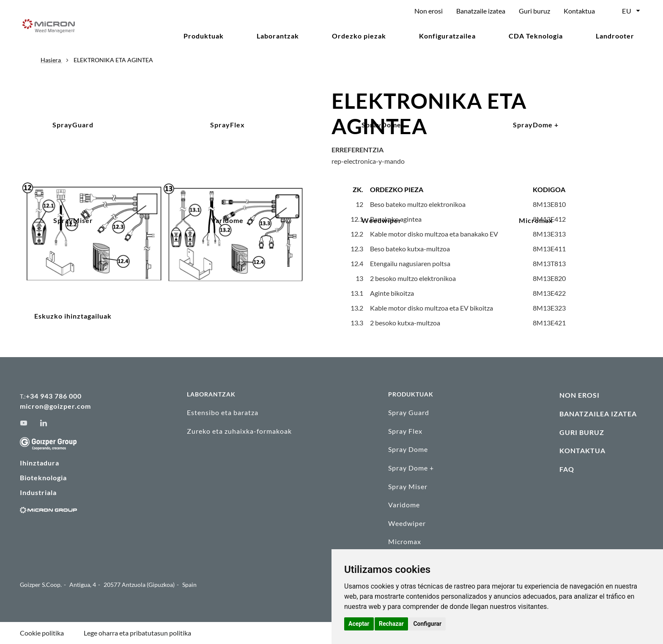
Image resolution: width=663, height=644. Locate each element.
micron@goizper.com (55, 406)
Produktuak (204, 36)
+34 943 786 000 (54, 396)
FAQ (567, 469)
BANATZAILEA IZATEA (598, 414)
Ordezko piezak (359, 36)
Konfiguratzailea (447, 36)
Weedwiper (407, 523)
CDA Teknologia (536, 36)
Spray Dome (408, 449)
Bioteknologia (43, 477)
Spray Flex (405, 431)
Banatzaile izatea (481, 11)
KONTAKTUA (582, 450)
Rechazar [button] (391, 624)
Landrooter (615, 36)
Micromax (405, 541)
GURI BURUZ (582, 432)
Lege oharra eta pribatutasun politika (137, 633)
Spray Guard (409, 412)
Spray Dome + (411, 468)
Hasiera (51, 60)
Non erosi (429, 11)
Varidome (404, 505)
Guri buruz (534, 11)
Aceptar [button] (359, 624)
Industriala (38, 492)
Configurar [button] (427, 624)
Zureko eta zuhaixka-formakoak (239, 431)
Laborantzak (278, 36)
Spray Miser (408, 486)
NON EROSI (579, 395)
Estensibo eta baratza (223, 412)
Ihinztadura (40, 463)
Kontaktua (579, 11)
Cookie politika (42, 633)
